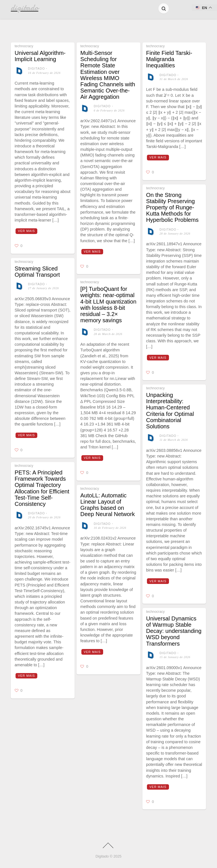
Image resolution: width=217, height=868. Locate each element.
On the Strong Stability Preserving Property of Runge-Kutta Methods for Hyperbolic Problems (172, 208)
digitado (36, 68)
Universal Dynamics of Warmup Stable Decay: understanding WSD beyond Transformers (174, 631)
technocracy (24, 46)
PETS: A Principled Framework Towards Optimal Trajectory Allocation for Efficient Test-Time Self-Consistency (42, 488)
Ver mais (27, 231)
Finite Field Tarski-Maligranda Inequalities (169, 59)
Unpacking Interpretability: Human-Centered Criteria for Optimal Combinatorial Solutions (170, 411)
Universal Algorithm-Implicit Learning (40, 56)
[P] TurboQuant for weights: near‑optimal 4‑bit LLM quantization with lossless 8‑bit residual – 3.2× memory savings (108, 305)
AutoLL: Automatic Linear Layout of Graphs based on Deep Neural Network (108, 505)
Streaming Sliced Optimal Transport (37, 272)
